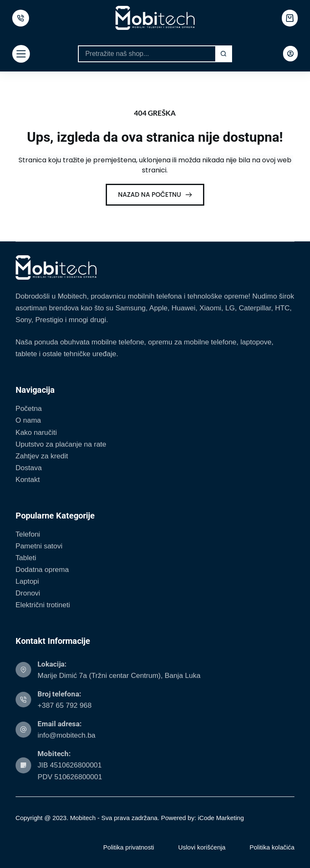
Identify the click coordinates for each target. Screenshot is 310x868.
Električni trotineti (43, 605)
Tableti (26, 558)
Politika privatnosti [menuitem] (129, 847)
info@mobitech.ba (66, 735)
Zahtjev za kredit (42, 456)
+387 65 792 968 (64, 705)
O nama (28, 420)
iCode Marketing (221, 818)
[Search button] (224, 54)
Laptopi (27, 581)
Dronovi (28, 593)
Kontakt (28, 480)
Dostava (29, 468)
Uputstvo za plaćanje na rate (61, 444)
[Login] (290, 54)
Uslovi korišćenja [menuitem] (202, 847)
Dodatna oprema (42, 570)
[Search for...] (146, 54)
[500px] (21, 18)
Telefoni (28, 534)
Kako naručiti (36, 433)
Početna (29, 409)
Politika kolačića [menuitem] (272, 847)
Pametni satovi (39, 546)
